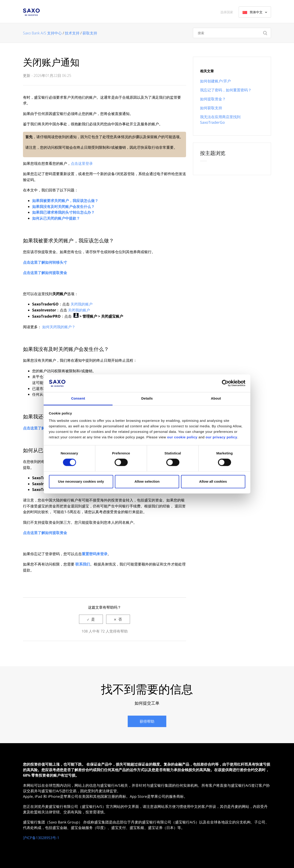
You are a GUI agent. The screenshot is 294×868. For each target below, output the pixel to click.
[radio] (91, 619)
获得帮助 (147, 721)
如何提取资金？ (213, 99)
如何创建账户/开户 (215, 81)
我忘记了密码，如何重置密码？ (226, 90)
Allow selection (147, 481)
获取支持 (90, 33)
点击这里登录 (82, 163)
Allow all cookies (213, 481)
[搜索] (232, 33)
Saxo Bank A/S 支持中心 (42, 33)
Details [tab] (147, 398)
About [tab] (216, 398)
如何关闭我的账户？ (59, 327)
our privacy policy (221, 437)
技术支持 (72, 33)
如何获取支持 (211, 108)
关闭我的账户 (82, 304)
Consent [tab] (78, 398)
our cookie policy (182, 437)
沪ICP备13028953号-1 (41, 838)
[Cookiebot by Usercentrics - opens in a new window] (225, 383)
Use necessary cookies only (81, 481)
